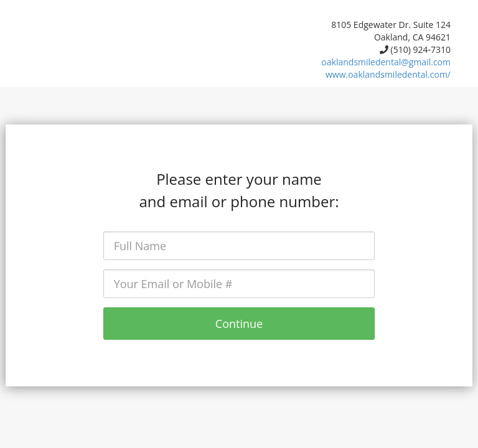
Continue (239, 324)
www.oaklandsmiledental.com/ (388, 74)
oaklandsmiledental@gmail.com (386, 62)
